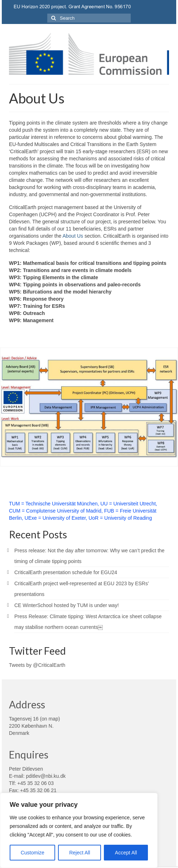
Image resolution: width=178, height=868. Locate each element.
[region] (79, 830)
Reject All (80, 853)
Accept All (126, 853)
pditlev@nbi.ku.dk (46, 776)
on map (50, 719)
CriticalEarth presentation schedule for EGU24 (66, 572)
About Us (73, 236)
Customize (33, 853)
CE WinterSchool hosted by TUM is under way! (67, 605)
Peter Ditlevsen (26, 769)
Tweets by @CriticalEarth (37, 665)
